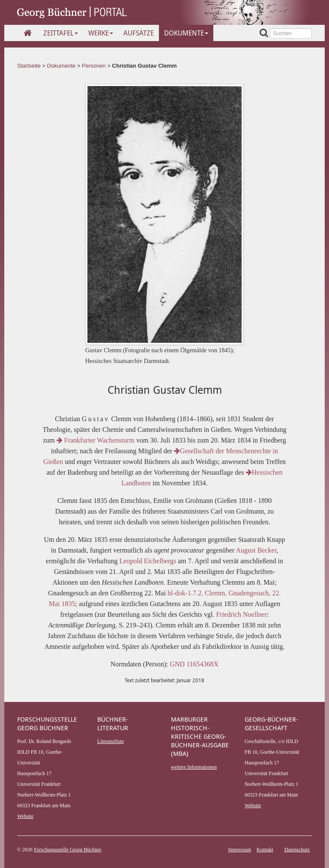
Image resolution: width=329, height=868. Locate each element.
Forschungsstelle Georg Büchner (67, 850)
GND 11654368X (194, 664)
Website (25, 816)
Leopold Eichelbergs (148, 561)
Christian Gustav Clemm (145, 66)
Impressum (240, 850)
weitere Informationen (194, 767)
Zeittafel (61, 33)
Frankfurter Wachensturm (96, 440)
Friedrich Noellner (241, 614)
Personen (94, 66)
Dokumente (186, 33)
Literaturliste (111, 741)
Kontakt (265, 850)
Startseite (29, 66)
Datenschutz (297, 850)
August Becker (256, 550)
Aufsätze (139, 33)
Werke (101, 33)
